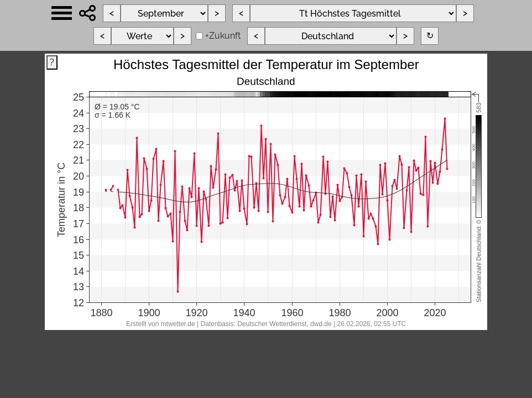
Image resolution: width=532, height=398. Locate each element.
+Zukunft (223, 36)
